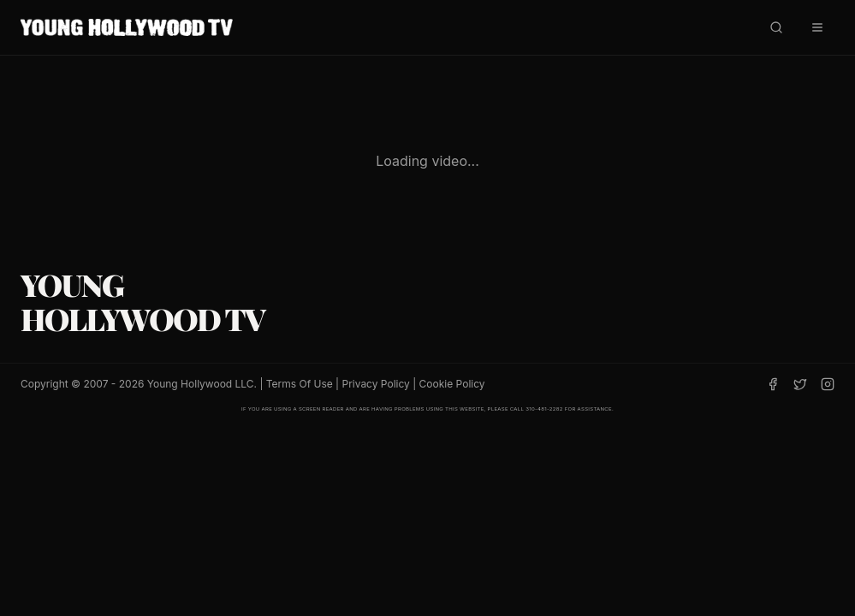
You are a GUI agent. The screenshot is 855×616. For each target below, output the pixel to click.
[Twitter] (800, 384)
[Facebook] (773, 384)
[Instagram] (828, 384)
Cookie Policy (452, 384)
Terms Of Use (300, 384)
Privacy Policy (375, 384)
